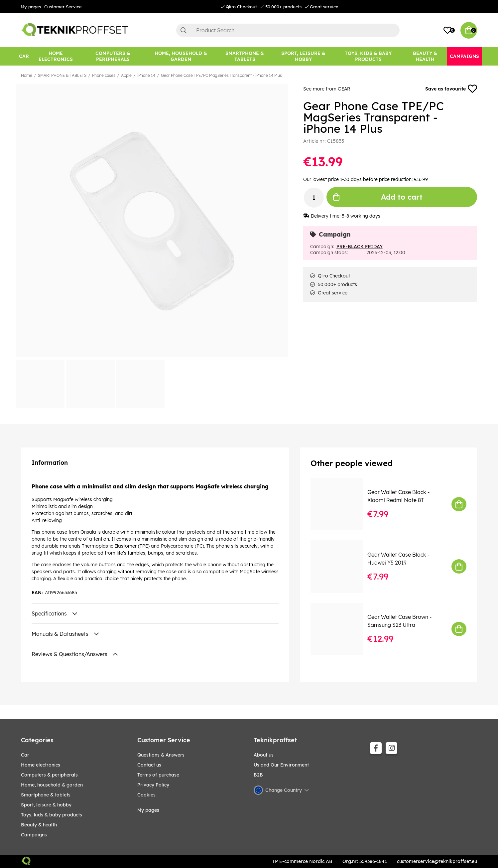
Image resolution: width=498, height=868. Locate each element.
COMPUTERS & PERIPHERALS (49, 775)
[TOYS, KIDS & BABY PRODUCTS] (368, 56)
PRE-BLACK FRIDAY (360, 247)
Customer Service (63, 7)
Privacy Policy (153, 785)
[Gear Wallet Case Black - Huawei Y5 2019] (341, 566)
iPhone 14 (146, 75)
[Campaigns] (464, 56)
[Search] (288, 30)
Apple (126, 75)
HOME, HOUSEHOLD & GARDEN (52, 785)
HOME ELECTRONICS (41, 765)
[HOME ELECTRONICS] (56, 56)
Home (27, 75)
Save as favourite (451, 89)
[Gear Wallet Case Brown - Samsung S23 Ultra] (341, 629)
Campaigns (34, 835)
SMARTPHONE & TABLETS (62, 75)
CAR (25, 755)
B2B (258, 775)
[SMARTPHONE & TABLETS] (245, 56)
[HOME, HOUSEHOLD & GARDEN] (181, 56)
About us (264, 755)
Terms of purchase (158, 775)
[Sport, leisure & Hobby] (303, 56)
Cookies (146, 795)
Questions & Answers (161, 755)
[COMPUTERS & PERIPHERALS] (113, 56)
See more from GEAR (327, 89)
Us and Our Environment (281, 765)
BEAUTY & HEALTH (39, 825)
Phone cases (104, 75)
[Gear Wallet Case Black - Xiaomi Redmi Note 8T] (341, 504)
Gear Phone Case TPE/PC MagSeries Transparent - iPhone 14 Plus (221, 75)
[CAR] (24, 56)
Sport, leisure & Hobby (46, 805)
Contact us (149, 765)
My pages (31, 7)
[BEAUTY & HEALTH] (425, 56)
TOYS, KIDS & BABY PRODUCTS (52, 815)
